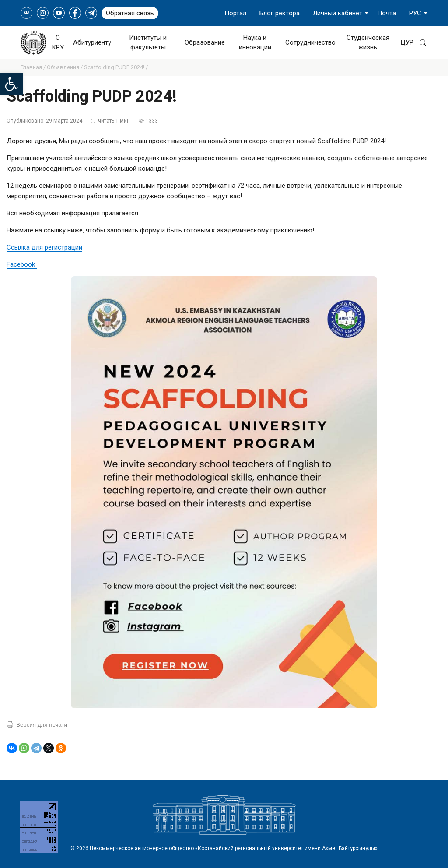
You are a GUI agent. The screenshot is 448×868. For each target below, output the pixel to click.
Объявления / (65, 67)
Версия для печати (42, 725)
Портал (235, 13)
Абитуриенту (92, 42)
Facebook (22, 264)
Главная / (34, 67)
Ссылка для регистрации (44, 247)
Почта (387, 13)
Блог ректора (280, 13)
